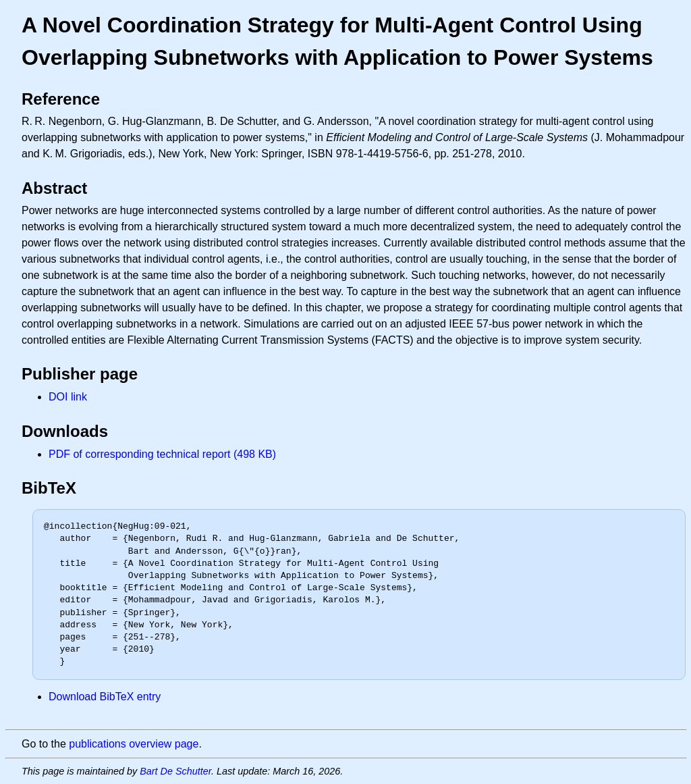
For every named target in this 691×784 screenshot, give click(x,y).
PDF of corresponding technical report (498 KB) (162, 454)
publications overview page (134, 744)
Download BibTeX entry (105, 697)
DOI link (68, 397)
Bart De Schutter (175, 771)
